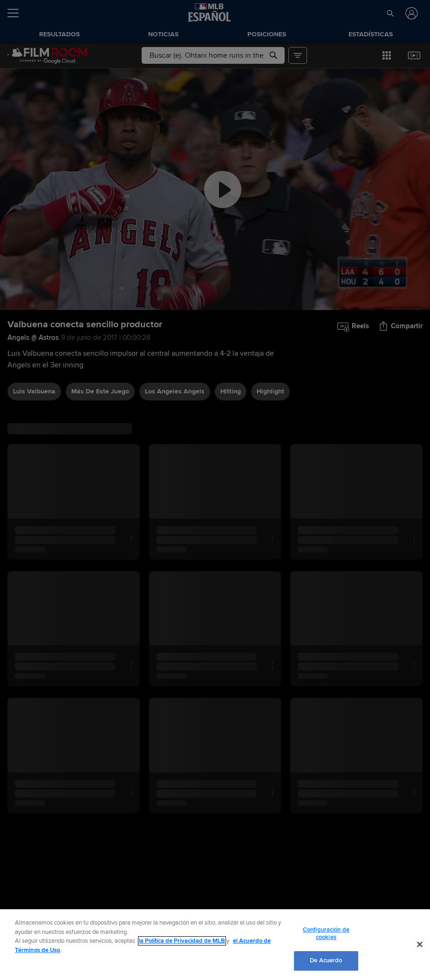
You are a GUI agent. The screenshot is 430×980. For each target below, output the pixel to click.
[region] (215, 945)
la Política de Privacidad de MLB (182, 941)
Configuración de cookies (326, 933)
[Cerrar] (420, 945)
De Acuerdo (326, 960)
